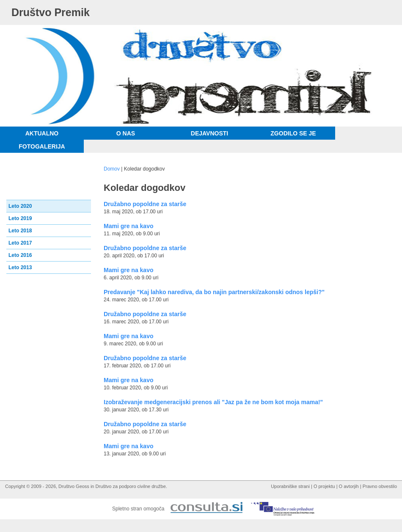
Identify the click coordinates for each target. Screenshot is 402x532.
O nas (126, 133)
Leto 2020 (20, 206)
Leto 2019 (20, 218)
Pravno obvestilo (380, 486)
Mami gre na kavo (129, 226)
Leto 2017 (20, 243)
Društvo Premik (51, 12)
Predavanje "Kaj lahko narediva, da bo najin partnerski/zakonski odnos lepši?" (214, 292)
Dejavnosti (209, 133)
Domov (112, 169)
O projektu (324, 486)
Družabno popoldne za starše (145, 204)
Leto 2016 (20, 255)
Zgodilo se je (293, 133)
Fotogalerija (42, 146)
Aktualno (42, 133)
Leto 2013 (20, 267)
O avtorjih (349, 486)
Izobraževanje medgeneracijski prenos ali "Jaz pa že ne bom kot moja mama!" (213, 402)
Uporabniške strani (290, 486)
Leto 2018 (20, 231)
